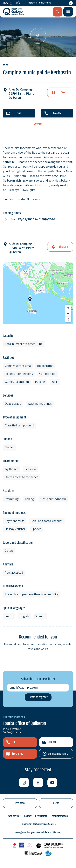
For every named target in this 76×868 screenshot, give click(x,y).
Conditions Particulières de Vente (38, 824)
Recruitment (41, 816)
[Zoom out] (68, 314)
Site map (57, 832)
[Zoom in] (68, 308)
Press (56, 803)
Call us (57, 113)
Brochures (17, 754)
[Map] (38, 293)
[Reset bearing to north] (68, 319)
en (37, 12)
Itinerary (63, 247)
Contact (52, 742)
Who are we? (14, 816)
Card (63, 93)
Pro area (20, 803)
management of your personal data (32, 832)
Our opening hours (58, 754)
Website (38, 124)
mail (19, 113)
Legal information (59, 816)
